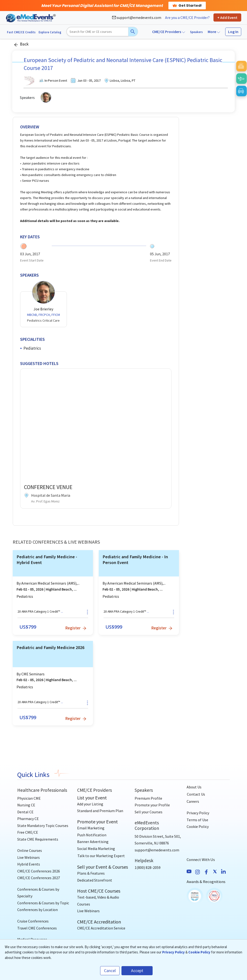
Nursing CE (26, 805)
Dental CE (25, 812)
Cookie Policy (198, 826)
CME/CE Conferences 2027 (39, 878)
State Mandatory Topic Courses (43, 826)
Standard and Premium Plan (100, 811)
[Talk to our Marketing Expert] (101, 856)
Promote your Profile (152, 805)
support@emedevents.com (137, 17)
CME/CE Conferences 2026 (39, 871)
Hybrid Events (29, 864)
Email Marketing (91, 828)
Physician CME (29, 798)
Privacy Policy (198, 813)
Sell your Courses (149, 812)
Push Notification (92, 835)
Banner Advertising (93, 842)
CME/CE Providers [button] (169, 32)
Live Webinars (29, 857)
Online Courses (30, 850)
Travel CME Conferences (37, 928)
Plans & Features (91, 873)
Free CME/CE (28, 832)
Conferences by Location (37, 910)
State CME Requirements (38, 839)
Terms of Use (197, 820)
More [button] (214, 32)
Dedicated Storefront (95, 880)
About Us (194, 787)
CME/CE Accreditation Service (101, 928)
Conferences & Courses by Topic (43, 903)
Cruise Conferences (33, 921)
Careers (193, 801)
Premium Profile (148, 798)
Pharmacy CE (28, 819)
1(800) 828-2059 (148, 867)
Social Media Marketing (96, 849)
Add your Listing (90, 804)
